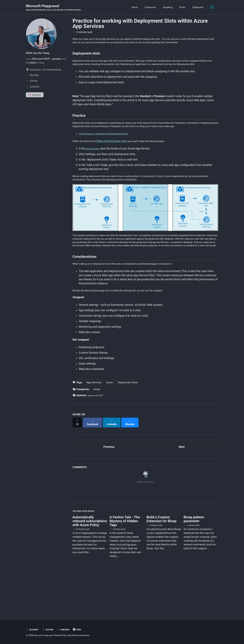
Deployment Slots (128, 423)
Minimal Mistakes (88, 635)
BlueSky (33, 629)
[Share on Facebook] (94, 461)
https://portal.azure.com (117, 166)
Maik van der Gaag (40, 53)
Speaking (166, 8)
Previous (109, 485)
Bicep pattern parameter (194, 560)
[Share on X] (78, 461)
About (133, 8)
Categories (196, 8)
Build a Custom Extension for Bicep (162, 560)
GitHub (50, 629)
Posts (181, 8)
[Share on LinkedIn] (114, 461)
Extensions (149, 8)
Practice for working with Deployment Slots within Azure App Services (140, 24)
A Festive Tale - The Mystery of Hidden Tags (125, 562)
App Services (94, 423)
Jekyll (74, 635)
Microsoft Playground (59, 8)
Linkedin (68, 629)
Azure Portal (94, 174)
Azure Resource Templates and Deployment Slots (109, 159)
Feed (83, 629)
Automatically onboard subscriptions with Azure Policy (90, 562)
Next (182, 485)
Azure (109, 423)
